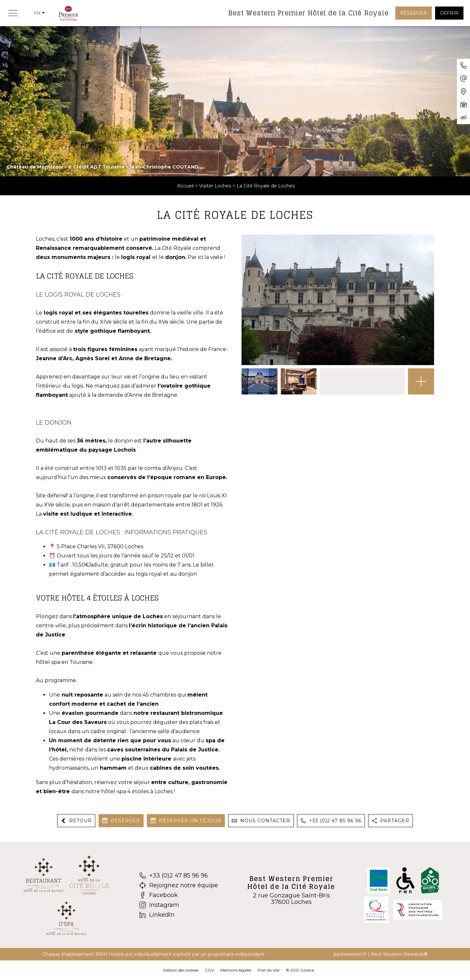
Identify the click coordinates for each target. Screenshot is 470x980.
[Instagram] (179, 905)
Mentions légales (236, 970)
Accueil (185, 186)
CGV (209, 970)
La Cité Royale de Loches (266, 186)
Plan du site (268, 970)
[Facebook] (179, 895)
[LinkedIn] (179, 915)
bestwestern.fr (350, 954)
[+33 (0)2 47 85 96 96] (179, 876)
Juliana (307, 970)
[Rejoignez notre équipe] (179, 885)
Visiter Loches (215, 186)
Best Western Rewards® (399, 954)
